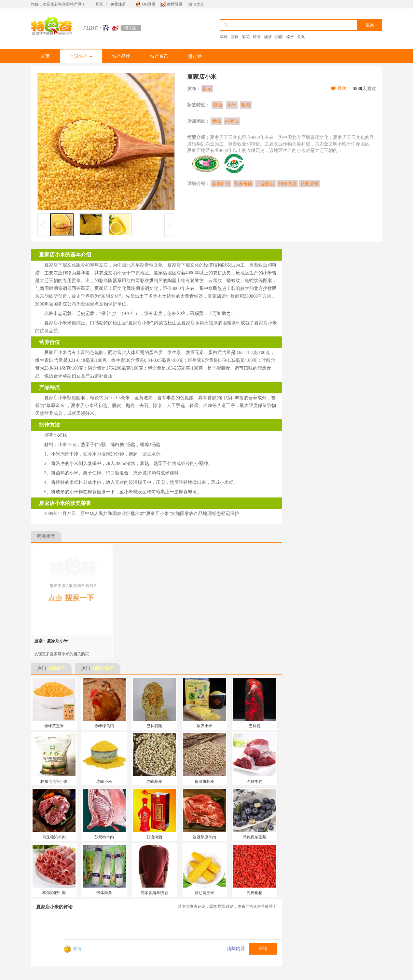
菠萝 (235, 37)
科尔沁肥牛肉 (54, 893)
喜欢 (342, 88)
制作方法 (287, 184)
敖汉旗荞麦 (204, 782)
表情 (73, 949)
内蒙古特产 (103, 668)
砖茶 (257, 37)
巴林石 (255, 726)
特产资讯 (159, 56)
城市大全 (196, 4)
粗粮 (246, 105)
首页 (45, 56)
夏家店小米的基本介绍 (65, 255)
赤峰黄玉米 (54, 726)
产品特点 (265, 184)
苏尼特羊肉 (104, 837)
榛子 (290, 37)
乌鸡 (224, 37)
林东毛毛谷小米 (54, 782)
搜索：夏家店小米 (51, 641)
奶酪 (279, 37)
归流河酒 (154, 837)
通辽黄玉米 (204, 893)
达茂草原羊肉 (204, 837)
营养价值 (243, 184)
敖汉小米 (204, 726)
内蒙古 (232, 121)
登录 (99, 4)
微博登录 (175, 4)
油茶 (268, 37)
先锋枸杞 (255, 893)
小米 (232, 105)
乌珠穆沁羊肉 (54, 837)
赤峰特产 (56, 668)
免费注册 (118, 4)
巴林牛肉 (255, 782)
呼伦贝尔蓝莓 (255, 837)
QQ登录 (149, 4)
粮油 (217, 105)
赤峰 (216, 121)
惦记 (207, 89)
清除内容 (236, 949)
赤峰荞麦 (154, 782)
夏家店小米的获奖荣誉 (65, 503)
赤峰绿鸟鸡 (104, 726)
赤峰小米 (104, 782)
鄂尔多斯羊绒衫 (154, 893)
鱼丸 (301, 37)
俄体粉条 (104, 893)
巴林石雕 (154, 726)
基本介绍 (221, 184)
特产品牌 (121, 56)
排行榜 (195, 56)
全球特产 (81, 56)
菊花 (246, 37)
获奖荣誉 (310, 184)
